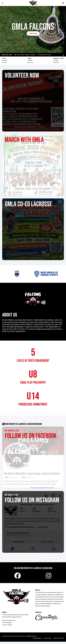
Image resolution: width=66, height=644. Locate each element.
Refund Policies (37, 640)
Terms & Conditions (59, 640)
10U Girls (30, 60)
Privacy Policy (47, 640)
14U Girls (56, 60)
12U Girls (4, 62)
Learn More (33, 33)
